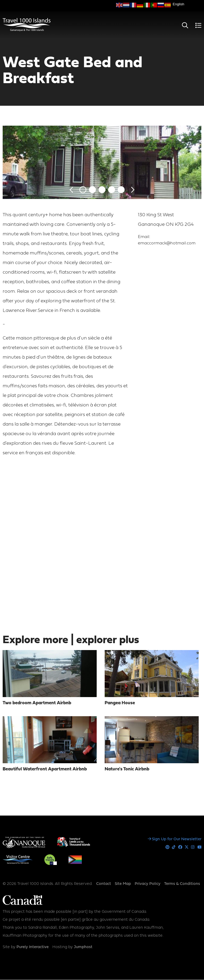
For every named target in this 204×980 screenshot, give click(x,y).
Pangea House (120, 703)
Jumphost (83, 947)
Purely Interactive (33, 947)
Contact (104, 884)
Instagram (193, 847)
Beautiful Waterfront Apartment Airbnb (45, 769)
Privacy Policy (148, 884)
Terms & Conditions (182, 884)
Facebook (180, 847)
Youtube (199, 847)
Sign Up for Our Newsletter (177, 839)
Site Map (123, 884)
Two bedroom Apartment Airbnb (37, 703)
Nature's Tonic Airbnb (127, 769)
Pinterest (167, 847)
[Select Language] (187, 4)
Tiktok (174, 847)
